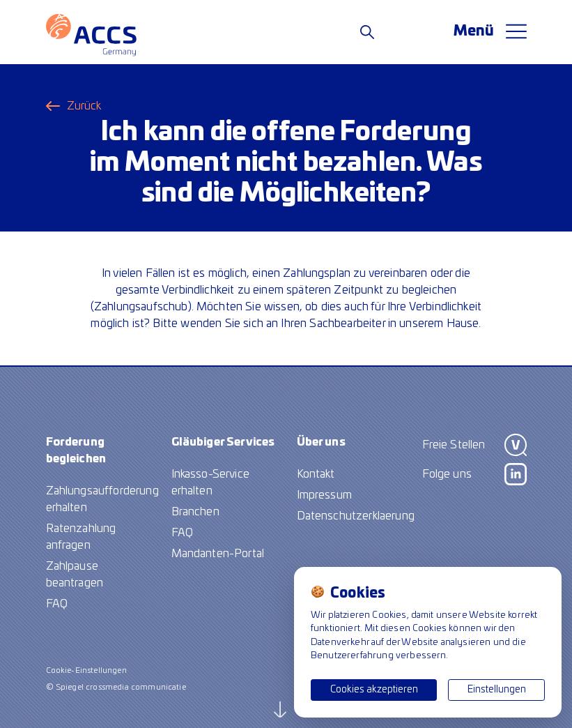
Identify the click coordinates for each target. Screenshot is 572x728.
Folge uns (447, 474)
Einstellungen (497, 690)
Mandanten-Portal (218, 554)
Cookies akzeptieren (374, 690)
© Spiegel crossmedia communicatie (116, 687)
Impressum (324, 495)
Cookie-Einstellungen (86, 670)
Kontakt (316, 474)
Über (321, 442)
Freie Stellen (454, 445)
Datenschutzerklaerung (356, 516)
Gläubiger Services (223, 442)
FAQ (57, 604)
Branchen (195, 512)
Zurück (84, 106)
